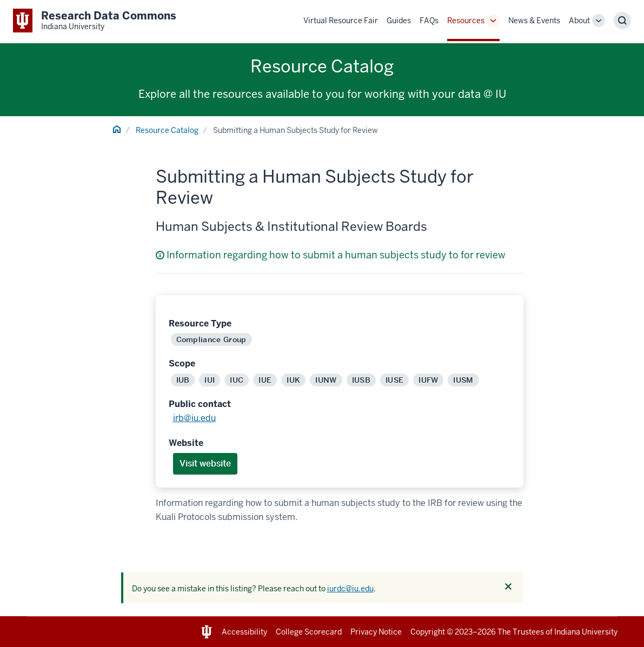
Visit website (205, 463)
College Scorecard (309, 632)
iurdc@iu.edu (350, 589)
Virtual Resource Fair (341, 21)
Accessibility (244, 632)
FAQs (429, 21)
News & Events (534, 21)
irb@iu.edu (194, 418)
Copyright (428, 632)
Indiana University (586, 632)
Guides (399, 21)
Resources (466, 21)
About (579, 21)
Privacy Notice (376, 632)
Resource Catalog (167, 130)
